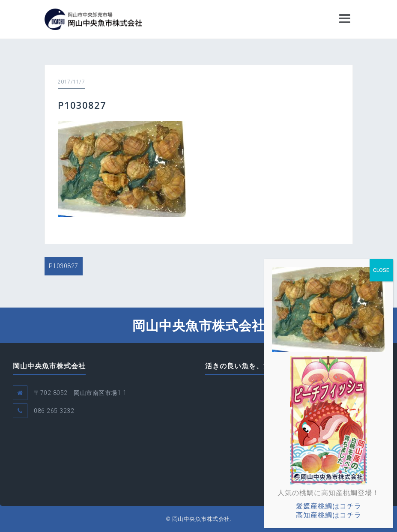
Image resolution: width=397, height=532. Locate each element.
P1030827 (64, 266)
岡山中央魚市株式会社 (199, 325)
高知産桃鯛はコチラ (329, 515)
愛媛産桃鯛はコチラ (329, 506)
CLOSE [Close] (381, 270)
